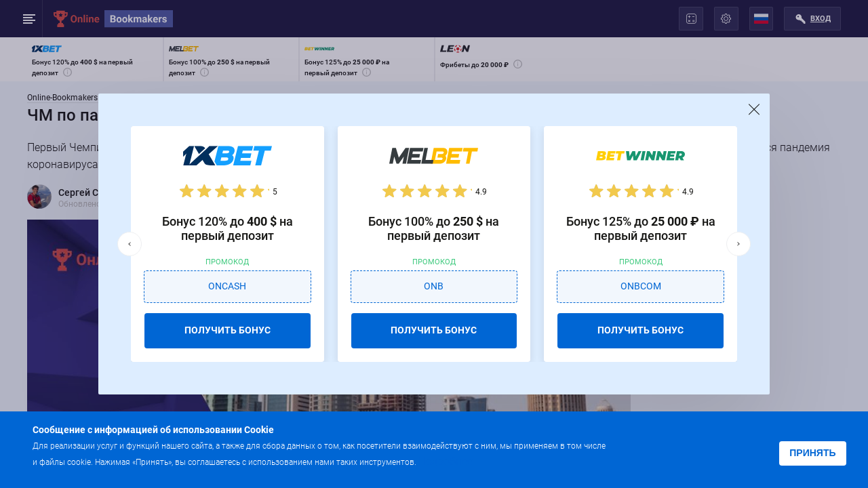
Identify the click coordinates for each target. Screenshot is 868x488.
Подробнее (446, 461)
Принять (812, 453)
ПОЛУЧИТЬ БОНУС (228, 330)
